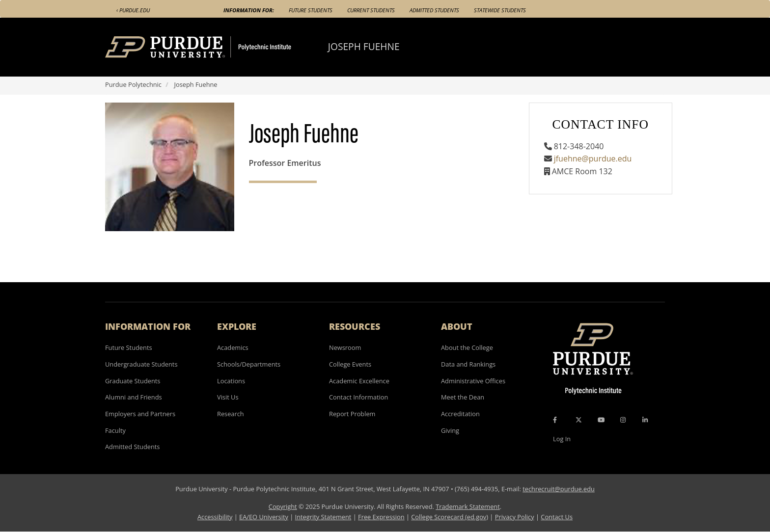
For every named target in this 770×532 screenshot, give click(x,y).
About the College (467, 347)
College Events (350, 364)
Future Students (311, 10)
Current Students (371, 10)
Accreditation (460, 414)
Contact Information (358, 397)
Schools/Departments (249, 364)
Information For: (249, 10)
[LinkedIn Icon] (645, 420)
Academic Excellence (359, 381)
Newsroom (345, 347)
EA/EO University (264, 517)
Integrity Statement (323, 517)
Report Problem (352, 414)
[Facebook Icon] (555, 420)
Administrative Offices (473, 381)
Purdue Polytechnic (133, 84)
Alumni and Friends (134, 397)
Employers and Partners (140, 414)
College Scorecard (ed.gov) (450, 517)
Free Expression (381, 517)
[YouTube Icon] (601, 420)
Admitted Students (434, 10)
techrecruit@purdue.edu (559, 489)
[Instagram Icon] (623, 420)
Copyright (283, 506)
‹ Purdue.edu (133, 10)
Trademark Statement (468, 506)
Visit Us (228, 397)
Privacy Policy (515, 517)
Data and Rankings (468, 364)
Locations (231, 381)
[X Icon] (579, 420)
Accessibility (215, 517)
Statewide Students (500, 10)
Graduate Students (133, 381)
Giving (450, 430)
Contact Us (557, 517)
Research (231, 414)
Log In (562, 439)
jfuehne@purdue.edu (593, 159)
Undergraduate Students (141, 364)
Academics (233, 347)
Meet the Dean (463, 397)
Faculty (115, 430)
